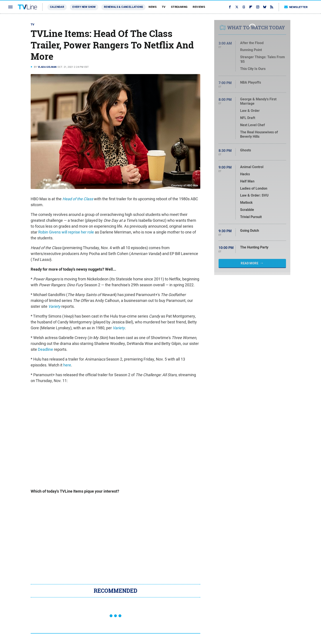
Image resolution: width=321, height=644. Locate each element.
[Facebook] (230, 7)
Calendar (57, 7)
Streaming (179, 7)
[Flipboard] (251, 7)
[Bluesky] (265, 7)
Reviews (199, 7)
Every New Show (84, 7)
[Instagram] (258, 7)
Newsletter (296, 7)
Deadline (45, 349)
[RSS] (272, 7)
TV (164, 7)
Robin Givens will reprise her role (66, 232)
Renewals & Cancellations (124, 7)
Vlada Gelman (47, 67)
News (153, 7)
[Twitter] (237, 7)
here (67, 365)
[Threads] (244, 7)
